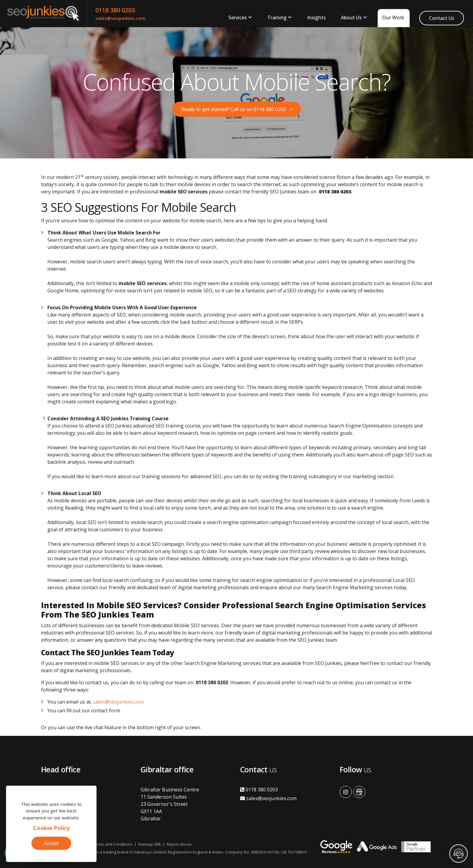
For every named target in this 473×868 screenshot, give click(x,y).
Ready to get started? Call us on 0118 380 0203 (234, 109)
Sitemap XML (150, 844)
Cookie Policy (51, 828)
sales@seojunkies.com (120, 18)
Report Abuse (179, 844)
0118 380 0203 (115, 10)
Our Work (393, 17)
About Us (351, 17)
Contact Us (442, 18)
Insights (316, 17)
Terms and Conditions (113, 844)
